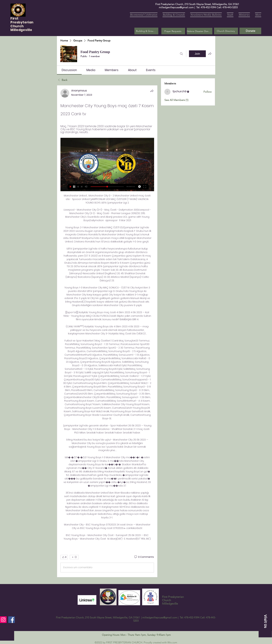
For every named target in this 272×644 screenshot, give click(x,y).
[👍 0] (64, 557)
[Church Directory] (226, 31)
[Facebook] (12, 620)
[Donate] (250, 31)
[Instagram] (3, 620)
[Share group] (210, 54)
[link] (69, 70)
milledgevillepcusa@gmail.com (176, 7)
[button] (173, 31)
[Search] (181, 54)
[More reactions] (74, 557)
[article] (107, 331)
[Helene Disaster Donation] (200, 31)
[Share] (152, 91)
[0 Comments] (144, 557)
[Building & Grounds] (146, 31)
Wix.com (172, 642)
